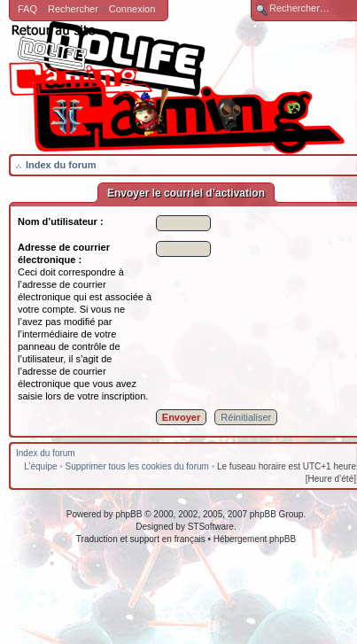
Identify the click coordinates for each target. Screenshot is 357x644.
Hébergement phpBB (255, 539)
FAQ (27, 9)
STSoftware (211, 527)
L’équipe (40, 466)
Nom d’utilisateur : (61, 221)
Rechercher (73, 9)
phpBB (128, 514)
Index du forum (61, 165)
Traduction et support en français (141, 539)
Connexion (132, 9)
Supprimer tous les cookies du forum (137, 466)
